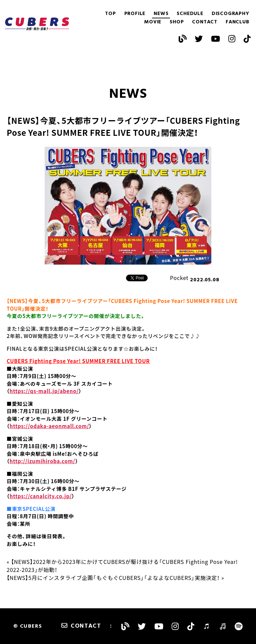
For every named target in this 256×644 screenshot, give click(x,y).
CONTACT (205, 22)
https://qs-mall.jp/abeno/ (44, 391)
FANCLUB (237, 22)
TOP (110, 14)
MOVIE (153, 22)
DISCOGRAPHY (230, 14)
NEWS (161, 14)
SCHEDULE (190, 14)
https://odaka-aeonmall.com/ (49, 426)
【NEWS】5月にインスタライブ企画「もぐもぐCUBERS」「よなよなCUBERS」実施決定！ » (115, 578)
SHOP (177, 22)
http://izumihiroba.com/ (42, 461)
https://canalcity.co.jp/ (41, 496)
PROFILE (135, 14)
